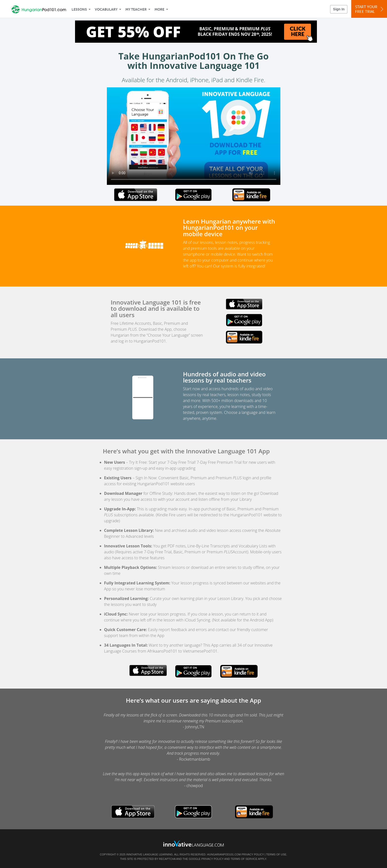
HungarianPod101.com (224, 854)
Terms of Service (244, 859)
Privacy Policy (253, 854)
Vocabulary (106, 10)
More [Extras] (159, 10)
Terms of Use (276, 854)
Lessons (79, 10)
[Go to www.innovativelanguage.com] (193, 843)
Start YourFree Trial (370, 9)
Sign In (339, 9)
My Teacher (136, 10)
